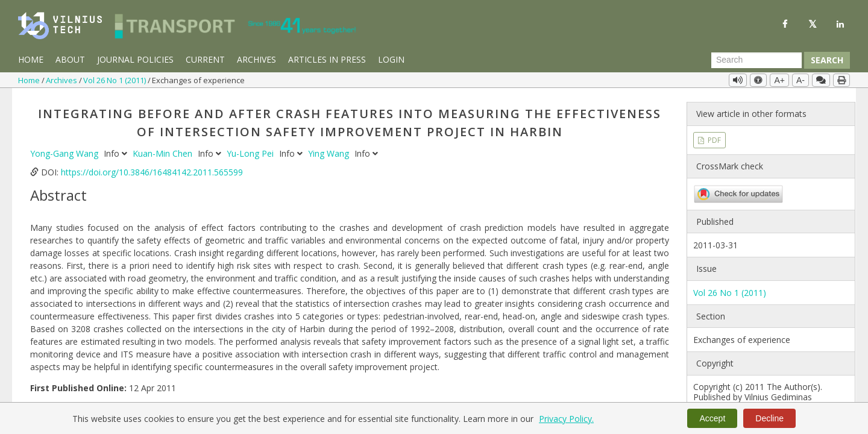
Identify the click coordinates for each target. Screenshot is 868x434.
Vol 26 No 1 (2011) (115, 80)
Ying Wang (330, 151)
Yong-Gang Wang (65, 151)
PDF (713, 137)
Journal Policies (135, 59)
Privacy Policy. (566, 419)
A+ (779, 80)
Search (827, 60)
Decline (769, 418)
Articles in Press (327, 59)
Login (391, 59)
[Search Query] (756, 60)
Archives (256, 59)
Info (117, 151)
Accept (712, 418)
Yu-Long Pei (251, 151)
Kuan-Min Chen (164, 151)
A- (800, 80)
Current (205, 59)
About (70, 59)
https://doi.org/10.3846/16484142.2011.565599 (152, 170)
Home (31, 59)
